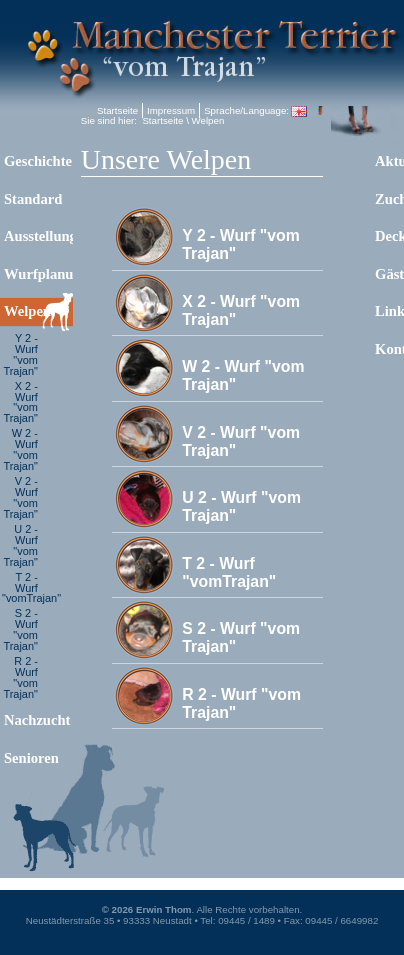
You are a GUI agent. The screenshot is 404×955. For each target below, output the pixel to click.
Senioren (31, 758)
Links (389, 311)
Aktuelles (389, 161)
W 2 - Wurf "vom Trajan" (20, 449)
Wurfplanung (38, 274)
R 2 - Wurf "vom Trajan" (20, 677)
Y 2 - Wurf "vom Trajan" (20, 354)
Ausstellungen (38, 236)
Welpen (27, 311)
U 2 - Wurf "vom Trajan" (20, 545)
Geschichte (38, 161)
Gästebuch (389, 274)
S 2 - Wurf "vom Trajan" (20, 629)
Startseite (117, 110)
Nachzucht (37, 720)
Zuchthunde (389, 199)
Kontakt (389, 349)
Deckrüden (389, 236)
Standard (33, 199)
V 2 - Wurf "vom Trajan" (20, 497)
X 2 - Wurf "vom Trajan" (20, 402)
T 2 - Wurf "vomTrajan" (21, 588)
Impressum (171, 110)
